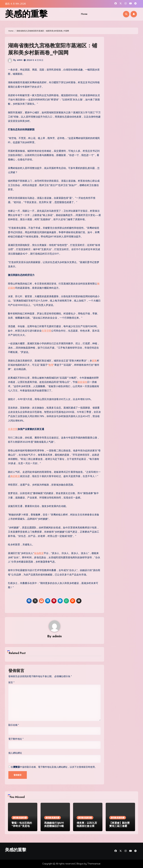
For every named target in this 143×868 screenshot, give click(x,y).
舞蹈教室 (15, 476)
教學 (51, 365)
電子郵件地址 (16, 739)
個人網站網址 (15, 753)
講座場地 (82, 382)
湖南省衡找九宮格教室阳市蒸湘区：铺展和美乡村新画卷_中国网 (54, 49)
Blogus (80, 864)
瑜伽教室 (39, 553)
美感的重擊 (26, 14)
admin (20, 60)
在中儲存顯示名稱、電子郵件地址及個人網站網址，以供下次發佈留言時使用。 (54, 767)
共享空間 (46, 331)
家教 (94, 361)
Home (84, 14)
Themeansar (94, 864)
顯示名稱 (14, 725)
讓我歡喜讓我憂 (20, 818)
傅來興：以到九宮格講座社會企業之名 (87, 826)
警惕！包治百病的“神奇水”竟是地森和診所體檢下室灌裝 (22, 828)
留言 (11, 683)
